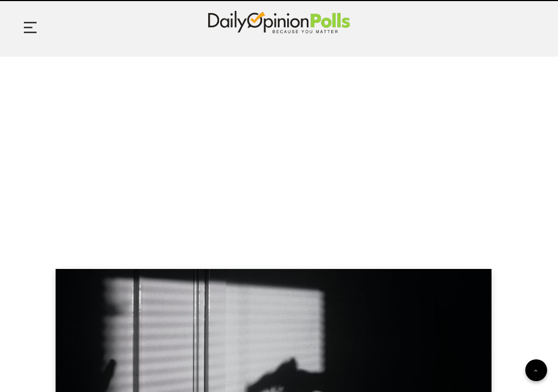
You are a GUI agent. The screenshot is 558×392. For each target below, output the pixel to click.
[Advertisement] (279, 149)
